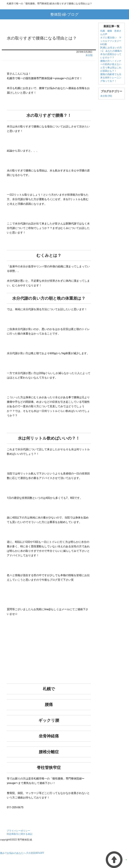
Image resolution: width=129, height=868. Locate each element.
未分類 (89, 55)
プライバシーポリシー (18, 831)
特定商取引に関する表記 (20, 834)
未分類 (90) (106, 96)
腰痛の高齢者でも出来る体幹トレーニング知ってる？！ (111, 78)
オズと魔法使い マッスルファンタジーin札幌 (111, 41)
